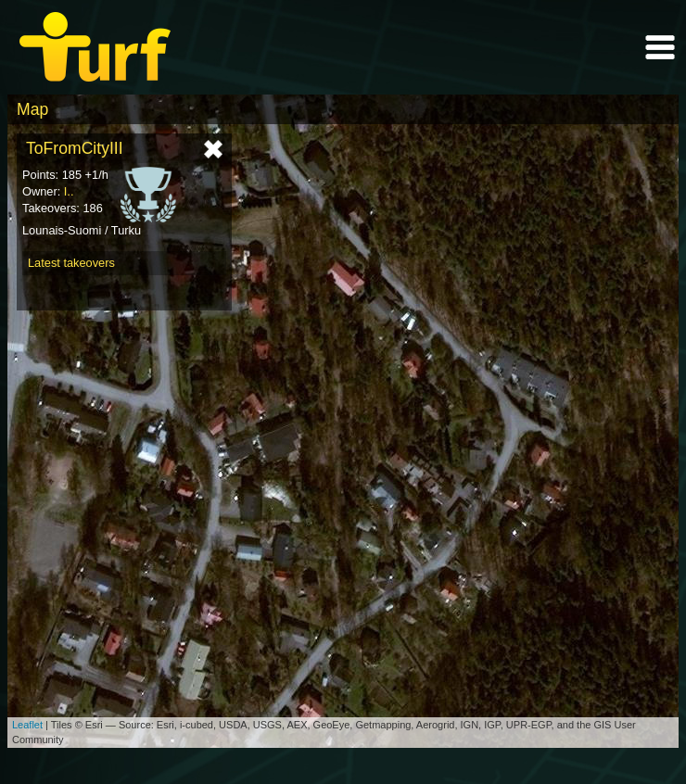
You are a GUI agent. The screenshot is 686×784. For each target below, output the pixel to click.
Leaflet (27, 725)
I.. (69, 191)
